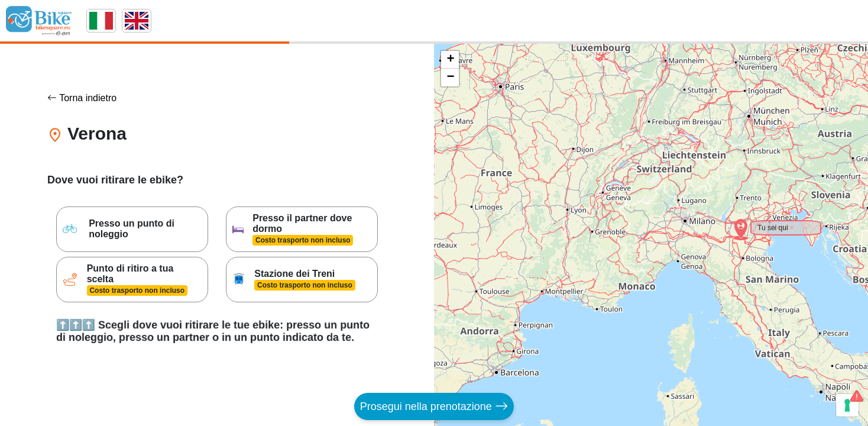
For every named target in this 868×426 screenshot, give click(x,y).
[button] (733, 222)
